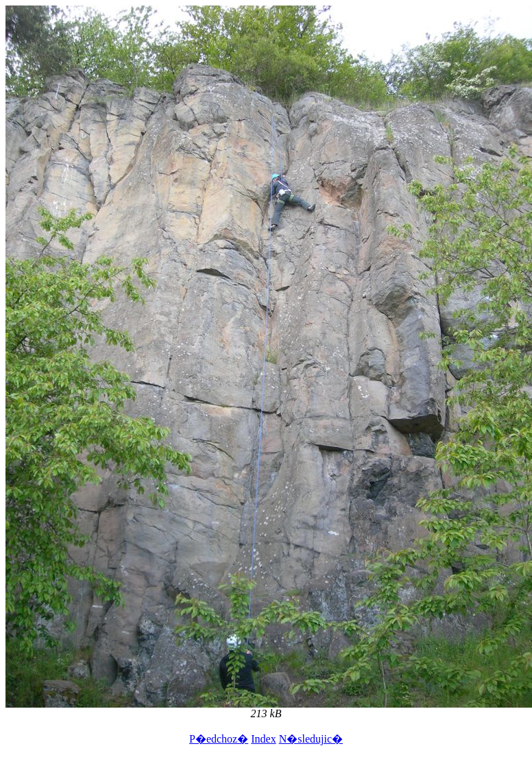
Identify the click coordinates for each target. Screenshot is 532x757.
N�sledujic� (311, 739)
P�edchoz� (219, 739)
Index (263, 739)
